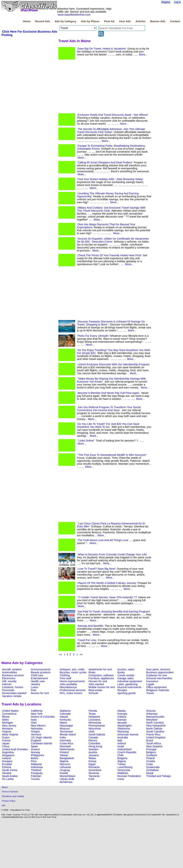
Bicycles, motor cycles (73, 672)
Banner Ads (158, 21)
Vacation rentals (12, 696)
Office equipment (156, 687)
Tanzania (94, 776)
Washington (125, 726)
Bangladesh (67, 758)
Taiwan (64, 755)
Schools (93, 693)
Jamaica (94, 755)
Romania (94, 767)
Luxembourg (125, 767)
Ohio (34, 723)
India (63, 737)
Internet (7, 684)
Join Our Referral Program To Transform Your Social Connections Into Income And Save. (109, 409)
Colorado (65, 714)
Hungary (7, 761)
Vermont (36, 734)
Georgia (122, 714)
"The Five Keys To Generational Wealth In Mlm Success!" (112, 455)
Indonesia (37, 767)
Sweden (93, 749)
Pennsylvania (97, 726)
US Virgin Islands (41, 737)
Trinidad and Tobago (159, 776)
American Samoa (128, 734)
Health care (38, 681)
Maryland (152, 720)
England (36, 740)
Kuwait (64, 773)
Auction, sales (126, 669)
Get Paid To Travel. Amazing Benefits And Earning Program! (114, 612)
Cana (121, 779)
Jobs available (68, 684)
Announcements (41, 669)
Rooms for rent (40, 693)
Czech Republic (127, 752)
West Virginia (10, 734)
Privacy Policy (9, 801)
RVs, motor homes (71, 693)
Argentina (8, 752)
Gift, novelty (9, 681)
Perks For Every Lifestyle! (93, 336)
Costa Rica (66, 743)
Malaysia (36, 764)
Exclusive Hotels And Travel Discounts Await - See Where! (113, 115)
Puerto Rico (153, 734)
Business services (13, 675)
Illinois (6, 717)
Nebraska (37, 729)
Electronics (9, 678)
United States (10, 711)
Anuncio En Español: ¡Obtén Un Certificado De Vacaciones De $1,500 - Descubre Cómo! (113, 240)
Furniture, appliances (101, 678)
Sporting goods (127, 693)
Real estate (95, 690)
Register (166, 2)
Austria (93, 752)
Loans (35, 687)
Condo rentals (126, 675)
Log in (177, 2)
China (6, 746)
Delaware (94, 717)
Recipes (122, 690)
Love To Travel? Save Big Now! (96, 569)
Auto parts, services (158, 669)
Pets (34, 690)
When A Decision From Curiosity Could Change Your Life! (112, 554)
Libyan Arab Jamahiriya (67, 780)
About (5, 787)
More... (143, 55)
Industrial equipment (130, 681)
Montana (7, 729)
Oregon (35, 732)
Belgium (151, 752)
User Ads (125, 21)
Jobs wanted (96, 684)
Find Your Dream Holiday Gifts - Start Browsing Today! (110, 179)
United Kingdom (156, 737)
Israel (121, 746)
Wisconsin (95, 729)
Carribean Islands (42, 743)
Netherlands (67, 749)
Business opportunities (160, 672)
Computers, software (101, 675)
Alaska (121, 711)
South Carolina (155, 732)
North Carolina (155, 723)
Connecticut (9, 714)
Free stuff (65, 678)
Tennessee (66, 732)
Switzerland (124, 749)
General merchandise (159, 678)
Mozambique (68, 776)
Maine (63, 723)
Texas (92, 714)
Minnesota (95, 723)
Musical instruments (129, 687)
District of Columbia (43, 717)
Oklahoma (124, 729)
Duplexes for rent (157, 675)
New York (37, 714)
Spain (34, 746)
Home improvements (72, 681)
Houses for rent (98, 681)
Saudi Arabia (10, 776)
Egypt (92, 764)
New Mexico (38, 726)
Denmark (65, 746)
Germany (65, 740)
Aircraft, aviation (12, 669)
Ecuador (7, 764)
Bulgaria (122, 758)
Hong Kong (95, 746)
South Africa (154, 743)
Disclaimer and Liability (13, 796)
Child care (37, 675)
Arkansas (152, 714)
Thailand (36, 770)
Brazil (150, 740)
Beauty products (41, 672)
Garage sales (125, 678)
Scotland (151, 755)
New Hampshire (156, 726)
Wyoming (123, 732)
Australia (123, 737)
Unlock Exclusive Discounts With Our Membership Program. (114, 364)
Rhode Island (68, 734)
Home (27, 21)
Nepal (150, 773)
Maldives (123, 773)
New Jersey (9, 726)
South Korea (10, 770)
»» (81, 654)
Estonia (7, 767)
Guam (6, 737)
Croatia (151, 761)
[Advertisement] (29, 65)
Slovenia (94, 773)
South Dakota (97, 734)
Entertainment (39, 678)
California (37, 711)
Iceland (6, 758)
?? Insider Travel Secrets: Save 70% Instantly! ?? (107, 597)
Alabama (65, 711)
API (4, 805)
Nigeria (64, 761)
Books (121, 672)
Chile (120, 755)
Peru (34, 761)
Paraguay (37, 773)
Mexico (93, 740)
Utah (91, 732)
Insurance (152, 681)
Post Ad (109, 21)
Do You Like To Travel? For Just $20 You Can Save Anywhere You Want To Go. (108, 425)
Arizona (151, 711)
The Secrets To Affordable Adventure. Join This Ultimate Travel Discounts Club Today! (111, 131)
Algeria (122, 761)
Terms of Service (10, 792)
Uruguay (65, 770)
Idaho (5, 720)
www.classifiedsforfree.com (74, 15)
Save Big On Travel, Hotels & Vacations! (102, 49)
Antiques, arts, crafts (72, 669)
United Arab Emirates (15, 749)
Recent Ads (43, 21)
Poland (150, 758)
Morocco (65, 764)
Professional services (73, 690)
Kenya (92, 761)
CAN (91, 779)
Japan (6, 743)
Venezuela (124, 770)
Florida (93, 711)
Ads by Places (90, 21)
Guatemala (153, 767)
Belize (35, 758)
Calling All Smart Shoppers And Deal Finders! (105, 162)
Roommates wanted (14, 693)
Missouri (65, 729)
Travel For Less (87, 640)
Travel (150, 693)
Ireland (122, 743)
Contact (175, 21)
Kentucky (65, 720)
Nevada (122, 723)
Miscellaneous (68, 687)
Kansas (122, 720)
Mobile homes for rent (102, 687)
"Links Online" (86, 441)
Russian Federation (129, 776)
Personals (8, 690)
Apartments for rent (100, 669)
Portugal (151, 749)
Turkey (121, 764)
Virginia (7, 732)
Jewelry (36, 684)
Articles (141, 21)
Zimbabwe (152, 770)
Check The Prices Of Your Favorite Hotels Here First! (109, 255)
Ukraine (7, 773)
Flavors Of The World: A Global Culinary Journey (107, 583)
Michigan (8, 723)
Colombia (94, 743)
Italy (120, 740)
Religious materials (158, 690)
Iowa (34, 720)
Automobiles (10, 672)
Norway (36, 752)
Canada (93, 737)
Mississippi (66, 726)
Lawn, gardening (127, 684)
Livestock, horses (13, 687)
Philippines (37, 755)
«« (60, 654)
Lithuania (65, 767)
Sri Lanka (8, 779)
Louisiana (94, 720)
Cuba (149, 764)
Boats (92, 672)
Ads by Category (65, 21)
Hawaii (64, 717)
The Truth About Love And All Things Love (103, 540)
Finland (64, 752)
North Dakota (154, 729)
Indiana (122, 717)
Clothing (65, 675)
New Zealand (154, 746)
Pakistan (36, 776)
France (6, 740)
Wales (92, 758)
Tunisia (35, 779)
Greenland (95, 770)
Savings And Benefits (90, 626)
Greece (35, 749)
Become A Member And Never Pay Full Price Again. (109, 393)
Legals (150, 684)
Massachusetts (155, 717)
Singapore (8, 755)
